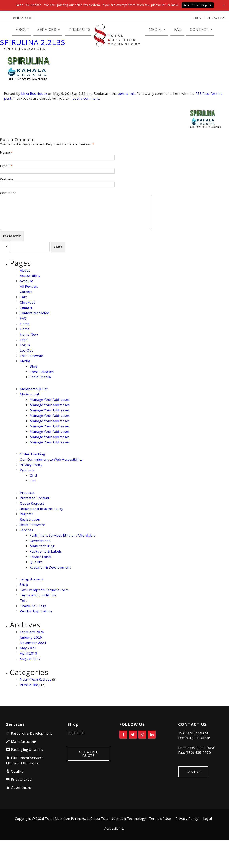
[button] (224, 5)
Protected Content (35, 520)
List (33, 503)
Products (80, 41)
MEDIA (158, 41)
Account (26, 303)
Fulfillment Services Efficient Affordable (63, 557)
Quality (36, 584)
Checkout (27, 324)
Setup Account (217, 18)
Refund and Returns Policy (42, 531)
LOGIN (198, 18)
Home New (29, 356)
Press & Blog (30, 707)
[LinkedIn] (152, 757)
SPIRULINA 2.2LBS (33, 65)
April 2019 (28, 675)
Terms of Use (160, 841)
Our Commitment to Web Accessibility (51, 482)
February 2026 (32, 654)
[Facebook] (123, 757)
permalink (126, 116)
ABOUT (23, 41)
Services (26, 552)
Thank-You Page (33, 628)
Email (5, 188)
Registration (30, 541)
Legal (24, 362)
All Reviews (29, 308)
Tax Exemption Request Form (44, 612)
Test (23, 623)
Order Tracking (32, 476)
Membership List (34, 411)
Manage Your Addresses (50, 422)
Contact (26, 330)
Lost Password (32, 378)
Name (5, 175)
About (25, 292)
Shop (24, 607)
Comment (8, 215)
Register (26, 536)
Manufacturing (42, 568)
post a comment (86, 121)
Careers (26, 314)
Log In (25, 367)
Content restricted (35, 335)
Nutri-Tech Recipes (35, 701)
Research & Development (50, 589)
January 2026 (31, 659)
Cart (23, 319)
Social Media (40, 399)
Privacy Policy (31, 487)
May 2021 (28, 670)
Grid (33, 498)
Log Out (26, 372)
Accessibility (30, 298)
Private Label (41, 579)
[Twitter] (133, 757)
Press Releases (42, 394)
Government (40, 563)
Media (25, 383)
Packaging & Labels (46, 573)
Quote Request (32, 525)
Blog (33, 388)
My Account (29, 416)
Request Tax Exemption (198, 5)
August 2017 (30, 681)
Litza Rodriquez (34, 116)
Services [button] (49, 41)
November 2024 (33, 665)
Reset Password (33, 547)
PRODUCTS (77, 755)
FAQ (178, 41)
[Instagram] (142, 757)
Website (7, 201)
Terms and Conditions (38, 617)
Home (25, 346)
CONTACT (202, 41)
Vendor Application (36, 633)
